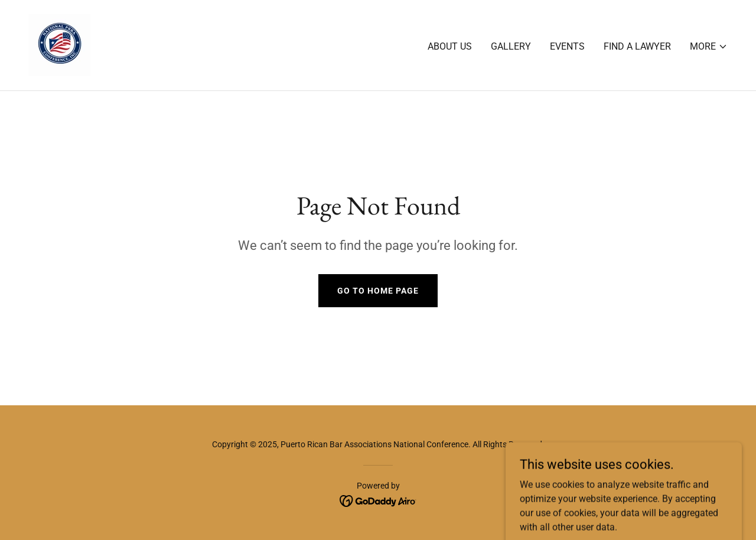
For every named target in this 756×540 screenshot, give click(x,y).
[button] (709, 47)
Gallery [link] (511, 46)
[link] (59, 45)
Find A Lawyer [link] (637, 46)
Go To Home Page (378, 291)
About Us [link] (450, 46)
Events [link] (567, 46)
